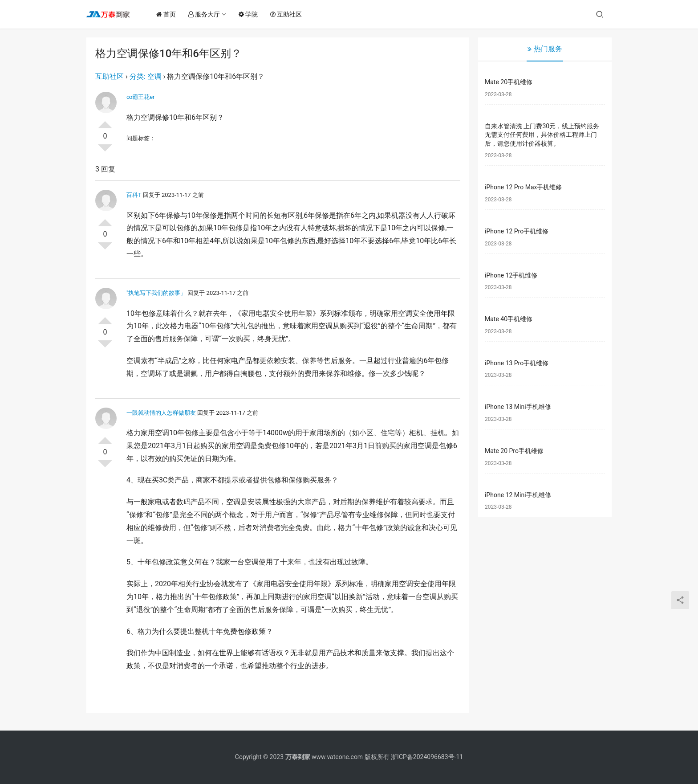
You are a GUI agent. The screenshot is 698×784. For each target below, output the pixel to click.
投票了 (105, 121)
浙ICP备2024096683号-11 (427, 757)
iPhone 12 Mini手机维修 (518, 495)
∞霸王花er (141, 97)
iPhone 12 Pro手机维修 (517, 231)
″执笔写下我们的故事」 (156, 293)
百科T (134, 195)
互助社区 (288, 14)
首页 (168, 14)
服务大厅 (206, 14)
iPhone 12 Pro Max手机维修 (523, 187)
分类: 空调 (146, 76)
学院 (250, 14)
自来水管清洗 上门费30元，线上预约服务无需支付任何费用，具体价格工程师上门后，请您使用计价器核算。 (542, 135)
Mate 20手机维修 (509, 82)
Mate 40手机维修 (509, 319)
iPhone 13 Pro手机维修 (517, 363)
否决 (105, 151)
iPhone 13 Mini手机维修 (518, 407)
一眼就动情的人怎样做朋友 (161, 413)
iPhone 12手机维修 (511, 275)
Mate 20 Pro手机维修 (514, 451)
